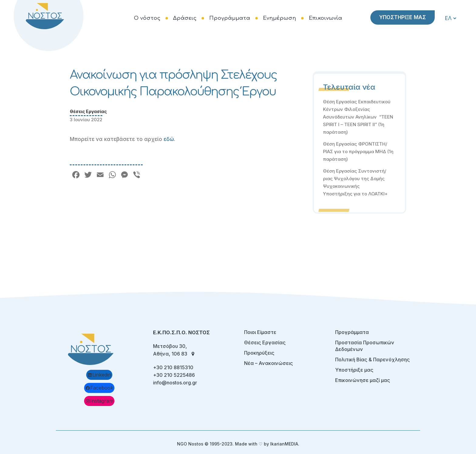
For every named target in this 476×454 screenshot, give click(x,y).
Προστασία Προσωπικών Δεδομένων (365, 346)
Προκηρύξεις (259, 353)
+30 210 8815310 (173, 367)
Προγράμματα (352, 332)
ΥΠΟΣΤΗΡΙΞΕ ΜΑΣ (403, 17)
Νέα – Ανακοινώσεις (269, 363)
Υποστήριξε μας (354, 370)
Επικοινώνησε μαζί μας (363, 380)
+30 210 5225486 (174, 375)
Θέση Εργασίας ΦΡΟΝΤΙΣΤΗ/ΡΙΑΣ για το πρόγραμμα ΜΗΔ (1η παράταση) (358, 151)
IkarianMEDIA (284, 444)
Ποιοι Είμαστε (260, 332)
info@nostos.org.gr (175, 383)
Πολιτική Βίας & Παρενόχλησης (372, 359)
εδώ (169, 139)
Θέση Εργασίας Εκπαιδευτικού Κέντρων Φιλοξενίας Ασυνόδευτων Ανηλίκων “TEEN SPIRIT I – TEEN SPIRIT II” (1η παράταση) (358, 117)
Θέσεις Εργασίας (88, 111)
